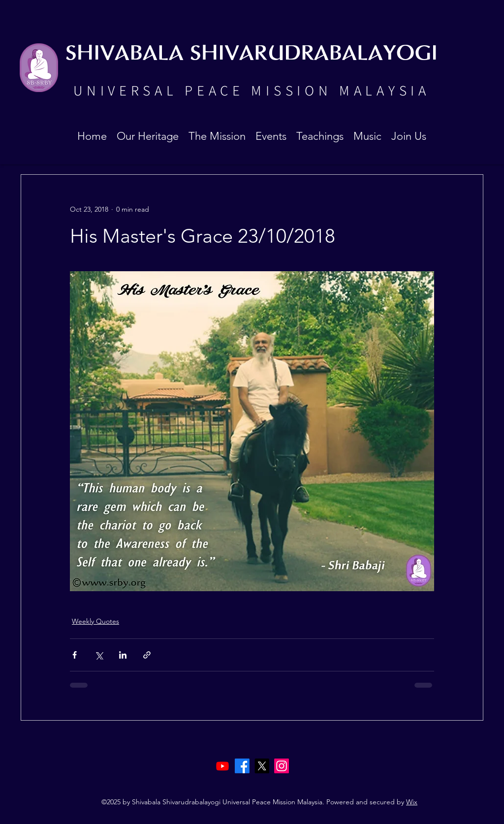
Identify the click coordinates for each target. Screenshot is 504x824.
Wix (412, 802)
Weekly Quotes (95, 621)
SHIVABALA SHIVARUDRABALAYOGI (252, 54)
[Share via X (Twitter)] (99, 655)
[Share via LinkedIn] (123, 655)
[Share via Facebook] (75, 655)
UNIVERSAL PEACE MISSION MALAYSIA (252, 90)
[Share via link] (147, 655)
